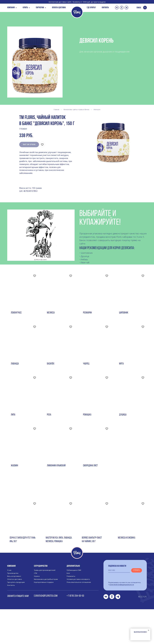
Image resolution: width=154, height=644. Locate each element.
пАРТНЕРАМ (40, 8)
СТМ (35, 608)
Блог (68, 608)
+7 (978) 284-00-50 (75, 631)
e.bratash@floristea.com (46, 631)
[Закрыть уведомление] (149, 630)
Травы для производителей (45, 605)
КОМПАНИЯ (11, 8)
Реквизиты (71, 611)
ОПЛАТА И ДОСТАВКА (59, 8)
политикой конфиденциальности (122, 619)
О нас (9, 605)
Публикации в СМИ (74, 605)
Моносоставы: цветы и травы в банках (76, 110)
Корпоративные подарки (44, 617)
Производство (13, 608)
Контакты (11, 620)
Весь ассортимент (14, 611)
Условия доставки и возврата (78, 614)
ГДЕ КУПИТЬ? (91, 8)
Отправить (137, 605)
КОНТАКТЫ (105, 8)
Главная (56, 110)
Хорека (37, 611)
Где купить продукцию (16, 617)
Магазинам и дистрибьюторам (46, 614)
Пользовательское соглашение (79, 617)
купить (25, 8)
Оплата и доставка (15, 614)
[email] (119, 605)
